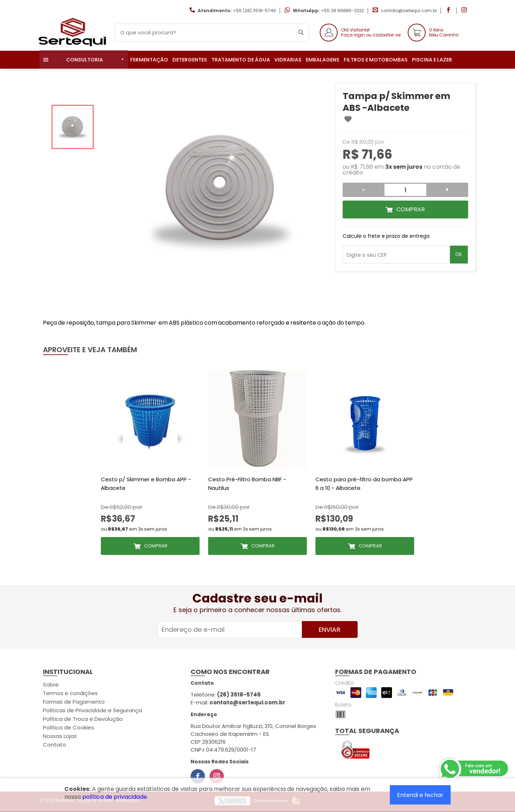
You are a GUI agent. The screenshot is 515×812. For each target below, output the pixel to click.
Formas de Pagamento (74, 702)
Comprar (411, 209)
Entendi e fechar (420, 795)
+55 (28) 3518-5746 (254, 11)
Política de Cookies (68, 727)
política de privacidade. (115, 797)
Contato (55, 745)
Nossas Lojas (60, 736)
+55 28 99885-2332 (342, 11)
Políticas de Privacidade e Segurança (92, 710)
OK (459, 254)
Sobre (51, 685)
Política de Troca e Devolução (83, 719)
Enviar (330, 629)
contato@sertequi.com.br (409, 11)
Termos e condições (70, 693)
